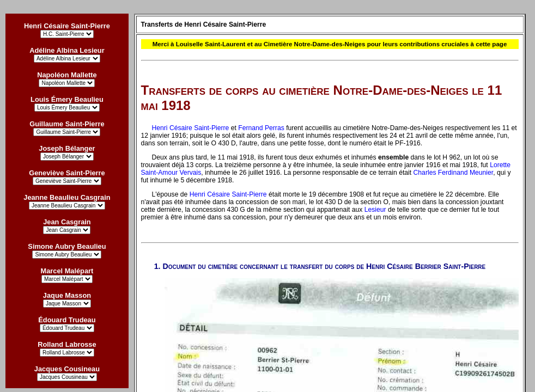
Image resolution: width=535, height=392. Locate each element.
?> (67, 377)
